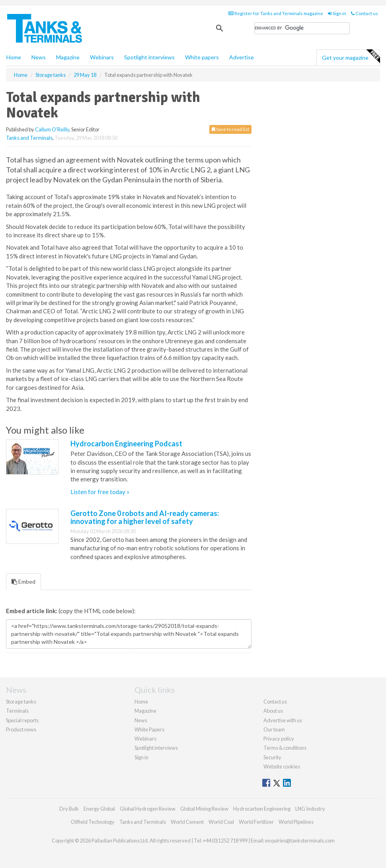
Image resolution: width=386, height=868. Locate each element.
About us (273, 711)
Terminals (17, 711)
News (141, 720)
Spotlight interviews (149, 57)
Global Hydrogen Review (148, 809)
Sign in (337, 13)
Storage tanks (21, 702)
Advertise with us (283, 720)
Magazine (68, 57)
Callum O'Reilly (52, 129)
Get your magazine (351, 57)
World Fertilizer (256, 822)
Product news (21, 729)
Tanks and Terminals (29, 138)
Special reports (22, 720)
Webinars (102, 57)
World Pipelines (296, 822)
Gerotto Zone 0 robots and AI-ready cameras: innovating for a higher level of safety (145, 517)
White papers (202, 57)
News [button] (39, 57)
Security (272, 757)
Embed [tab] (23, 582)
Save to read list (230, 129)
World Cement (187, 822)
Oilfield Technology (93, 822)
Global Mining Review (204, 809)
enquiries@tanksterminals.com (300, 841)
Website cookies (282, 766)
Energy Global (99, 809)
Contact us (365, 13)
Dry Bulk (69, 809)
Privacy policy (279, 739)
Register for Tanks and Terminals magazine (276, 13)
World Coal (221, 822)
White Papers (149, 729)
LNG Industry (310, 809)
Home (14, 57)
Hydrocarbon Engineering (262, 809)
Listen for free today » (100, 492)
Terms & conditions (285, 748)
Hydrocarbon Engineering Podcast (126, 444)
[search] (302, 28)
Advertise (242, 57)
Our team (274, 729)
